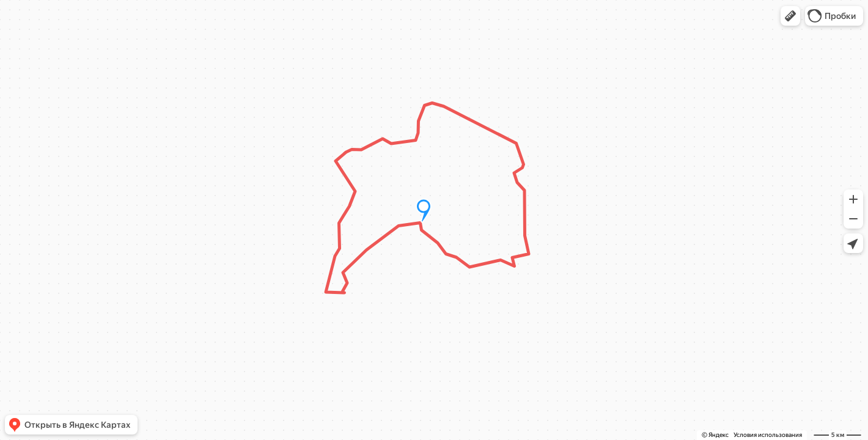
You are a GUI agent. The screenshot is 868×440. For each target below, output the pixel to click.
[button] (790, 16)
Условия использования (768, 435)
